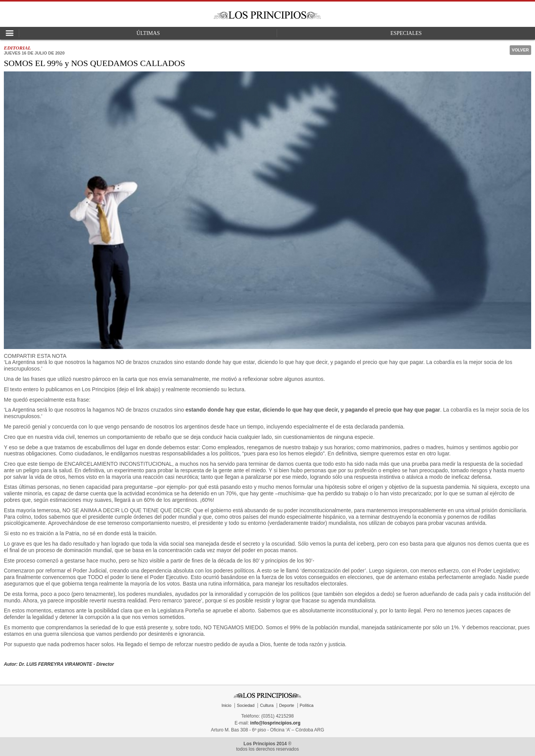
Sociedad (246, 705)
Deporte (286, 705)
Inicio (226, 705)
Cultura (267, 705)
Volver (520, 50)
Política (307, 705)
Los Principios (267, 15)
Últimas (148, 33)
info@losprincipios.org (275, 723)
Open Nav (10, 33)
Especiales (406, 33)
